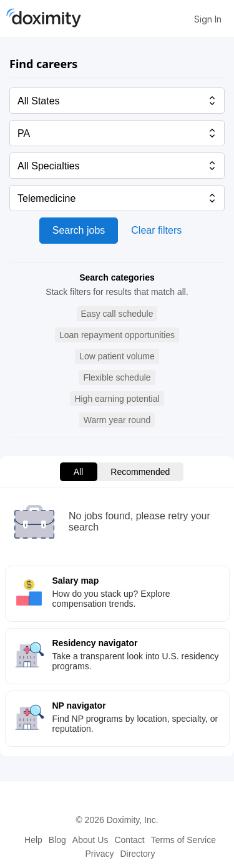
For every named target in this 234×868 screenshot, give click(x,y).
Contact (129, 840)
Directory (137, 854)
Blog (57, 840)
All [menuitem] (79, 472)
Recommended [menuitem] (140, 472)
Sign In (208, 19)
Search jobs (79, 230)
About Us (90, 840)
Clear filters (156, 230)
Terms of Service (183, 840)
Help (33, 840)
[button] (117, 314)
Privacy (100, 854)
